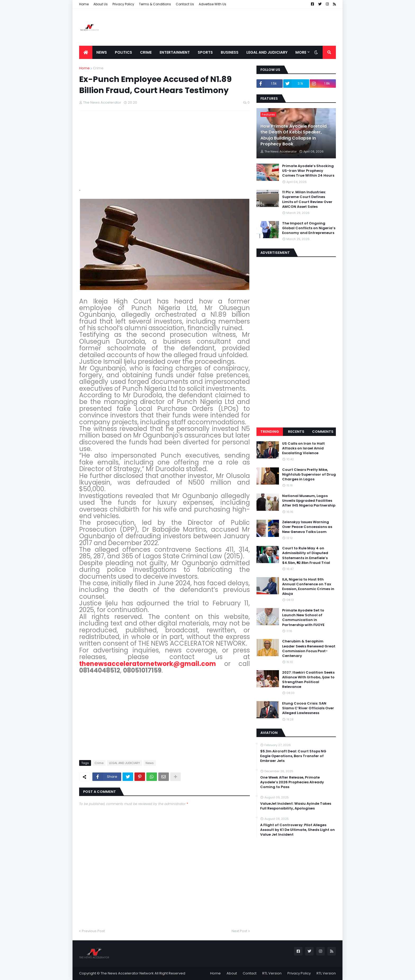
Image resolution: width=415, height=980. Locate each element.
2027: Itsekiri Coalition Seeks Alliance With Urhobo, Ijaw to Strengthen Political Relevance (308, 680)
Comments (323, 432)
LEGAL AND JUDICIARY (125, 763)
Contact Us (185, 4)
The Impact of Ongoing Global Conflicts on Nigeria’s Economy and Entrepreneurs (309, 228)
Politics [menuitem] (123, 52)
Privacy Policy (123, 4)
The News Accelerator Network (127, 973)
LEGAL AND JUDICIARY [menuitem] (267, 52)
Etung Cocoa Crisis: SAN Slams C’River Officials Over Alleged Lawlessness (308, 708)
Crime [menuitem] (146, 52)
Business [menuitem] (230, 52)
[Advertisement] (240, 27)
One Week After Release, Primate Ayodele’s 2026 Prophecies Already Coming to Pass (292, 782)
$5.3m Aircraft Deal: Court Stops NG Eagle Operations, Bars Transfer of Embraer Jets (293, 756)
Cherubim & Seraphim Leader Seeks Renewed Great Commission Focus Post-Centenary (309, 649)
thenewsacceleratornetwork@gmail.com (148, 664)
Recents (296, 432)
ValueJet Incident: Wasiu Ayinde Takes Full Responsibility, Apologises (296, 806)
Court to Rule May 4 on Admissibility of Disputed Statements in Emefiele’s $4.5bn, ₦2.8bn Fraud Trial (306, 556)
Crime (98, 68)
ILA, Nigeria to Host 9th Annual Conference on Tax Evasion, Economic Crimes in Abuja (308, 587)
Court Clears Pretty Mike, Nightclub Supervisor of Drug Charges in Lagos (309, 475)
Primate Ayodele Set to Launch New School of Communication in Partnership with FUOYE (303, 618)
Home (84, 4)
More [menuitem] (301, 52)
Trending (270, 432)
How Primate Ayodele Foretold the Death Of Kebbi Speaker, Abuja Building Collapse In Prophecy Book (294, 135)
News (150, 763)
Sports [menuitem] (205, 52)
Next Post (239, 931)
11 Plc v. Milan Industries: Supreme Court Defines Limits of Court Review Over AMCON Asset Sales (307, 199)
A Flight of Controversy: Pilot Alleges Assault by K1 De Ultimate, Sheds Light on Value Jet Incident (297, 830)
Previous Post (93, 931)
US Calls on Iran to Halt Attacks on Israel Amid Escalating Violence (303, 448)
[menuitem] (86, 52)
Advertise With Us (213, 4)
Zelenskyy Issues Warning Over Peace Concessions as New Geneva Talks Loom (307, 527)
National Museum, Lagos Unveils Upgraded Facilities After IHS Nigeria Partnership (309, 501)
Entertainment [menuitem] (175, 52)
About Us (101, 4)
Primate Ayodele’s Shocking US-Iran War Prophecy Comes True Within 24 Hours (308, 171)
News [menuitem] (102, 52)
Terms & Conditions (155, 4)
